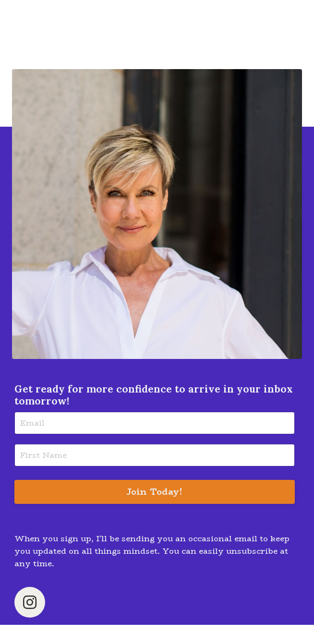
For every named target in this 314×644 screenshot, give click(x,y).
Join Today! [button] (155, 492)
